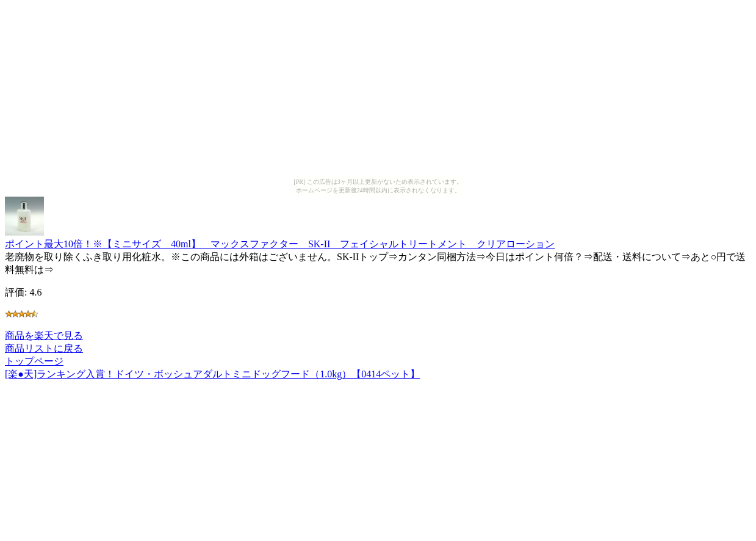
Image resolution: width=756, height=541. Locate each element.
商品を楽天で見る (44, 336)
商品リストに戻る (44, 348)
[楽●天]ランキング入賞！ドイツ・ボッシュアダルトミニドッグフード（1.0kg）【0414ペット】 (212, 374)
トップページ (34, 361)
